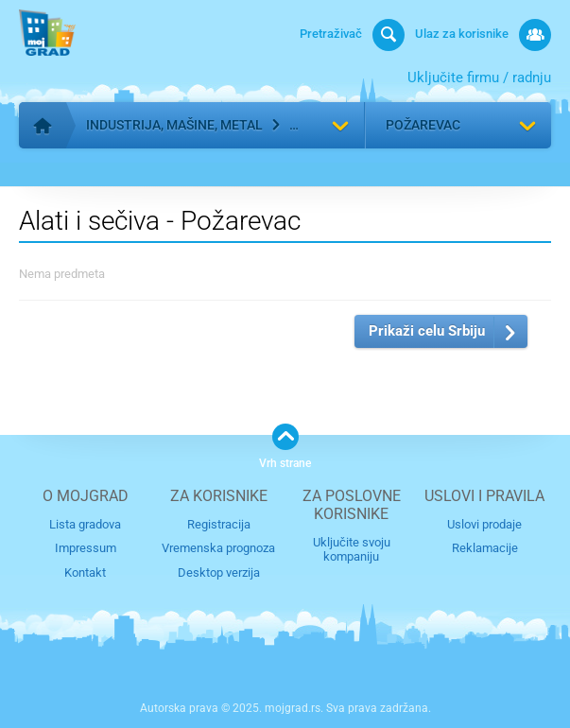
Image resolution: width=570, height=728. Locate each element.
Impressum (86, 548)
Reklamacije (485, 548)
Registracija (219, 524)
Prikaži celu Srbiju (427, 331)
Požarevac (423, 125)
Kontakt (85, 572)
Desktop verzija (219, 572)
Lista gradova (85, 524)
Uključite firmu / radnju (479, 78)
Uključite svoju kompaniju (352, 549)
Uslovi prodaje (484, 524)
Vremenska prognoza (218, 548)
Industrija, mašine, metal (174, 125)
